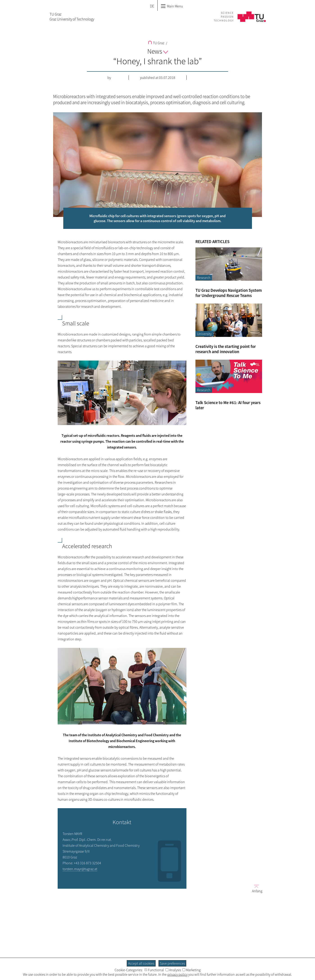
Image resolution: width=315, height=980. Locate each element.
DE (152, 6)
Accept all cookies (141, 963)
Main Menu (172, 6)
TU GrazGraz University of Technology (72, 17)
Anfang (255, 889)
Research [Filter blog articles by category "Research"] (204, 278)
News (158, 51)
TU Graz (156, 43)
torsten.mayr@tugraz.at (80, 869)
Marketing (191, 970)
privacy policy (177, 974)
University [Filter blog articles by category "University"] (204, 334)
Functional (154, 970)
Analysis (173, 970)
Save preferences (172, 963)
